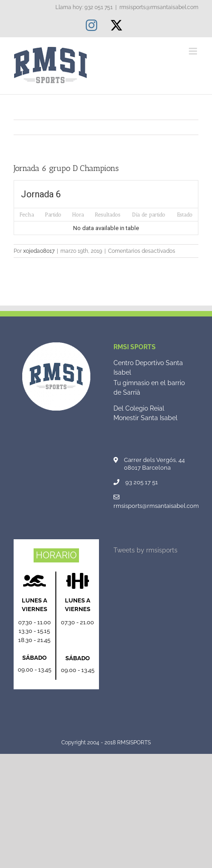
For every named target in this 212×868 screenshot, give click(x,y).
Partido (53, 215)
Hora (78, 215)
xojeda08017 (39, 251)
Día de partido (149, 215)
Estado (185, 215)
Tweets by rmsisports (145, 550)
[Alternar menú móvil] (194, 51)
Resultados (108, 215)
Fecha (27, 215)
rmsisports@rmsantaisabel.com (159, 7)
